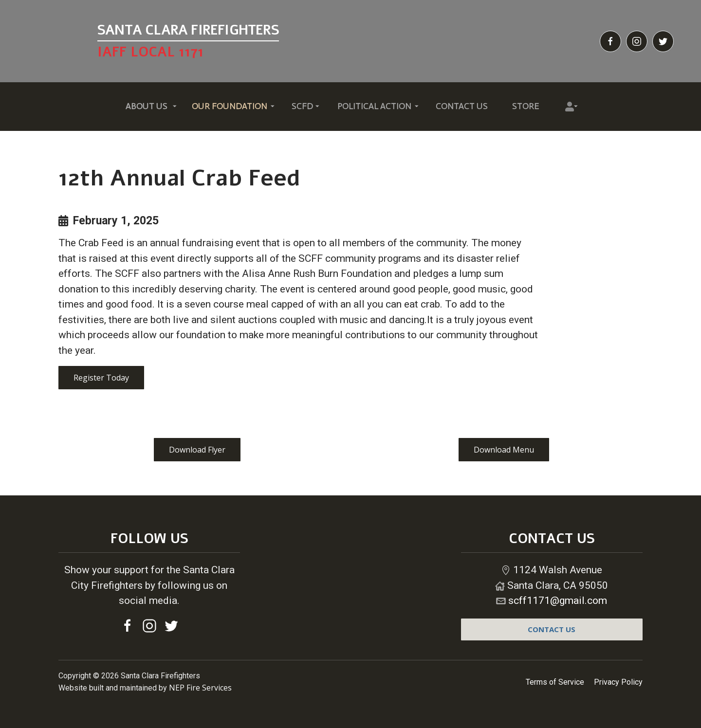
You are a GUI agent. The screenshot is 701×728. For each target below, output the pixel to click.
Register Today (101, 378)
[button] (147, 107)
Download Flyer (197, 450)
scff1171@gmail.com (558, 601)
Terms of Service (555, 682)
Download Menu (504, 450)
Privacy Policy (618, 682)
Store (526, 106)
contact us (552, 629)
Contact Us (462, 106)
